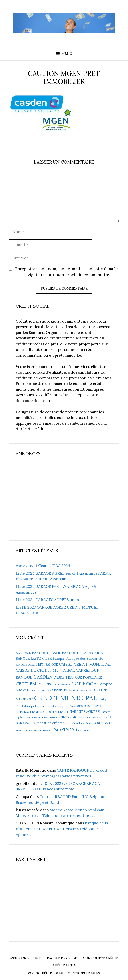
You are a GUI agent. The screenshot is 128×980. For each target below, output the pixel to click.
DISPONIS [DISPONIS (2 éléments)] (81, 706)
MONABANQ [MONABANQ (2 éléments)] (95, 717)
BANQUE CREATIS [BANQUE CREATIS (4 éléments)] (47, 653)
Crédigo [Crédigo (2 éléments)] (103, 699)
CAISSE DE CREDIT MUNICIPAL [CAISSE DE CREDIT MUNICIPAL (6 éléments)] (45, 670)
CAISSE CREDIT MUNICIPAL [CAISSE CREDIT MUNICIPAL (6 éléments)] (85, 664)
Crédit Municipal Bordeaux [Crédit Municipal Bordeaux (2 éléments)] (31, 706)
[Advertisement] (49, 499)
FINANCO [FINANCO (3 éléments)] (23, 712)
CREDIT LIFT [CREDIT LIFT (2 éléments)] (86, 691)
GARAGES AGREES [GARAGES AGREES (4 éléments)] (84, 712)
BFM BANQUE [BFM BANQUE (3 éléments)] (48, 665)
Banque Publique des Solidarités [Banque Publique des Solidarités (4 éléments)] (78, 658)
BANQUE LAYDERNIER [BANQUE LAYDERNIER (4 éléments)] (34, 658)
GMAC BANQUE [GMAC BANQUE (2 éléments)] (51, 717)
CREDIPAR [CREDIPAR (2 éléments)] (45, 691)
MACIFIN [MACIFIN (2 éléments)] (83, 717)
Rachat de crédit (63, 958)
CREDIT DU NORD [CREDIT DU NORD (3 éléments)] (65, 690)
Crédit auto (64, 965)
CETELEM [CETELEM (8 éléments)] (26, 684)
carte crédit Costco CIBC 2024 (43, 566)
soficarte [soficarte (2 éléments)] (48, 731)
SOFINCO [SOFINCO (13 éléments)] (66, 729)
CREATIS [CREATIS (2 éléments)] (34, 691)
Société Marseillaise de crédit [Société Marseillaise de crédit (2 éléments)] (79, 723)
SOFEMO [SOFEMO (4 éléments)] (104, 723)
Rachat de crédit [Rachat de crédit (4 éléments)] (49, 723)
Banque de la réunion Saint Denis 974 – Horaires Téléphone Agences (62, 829)
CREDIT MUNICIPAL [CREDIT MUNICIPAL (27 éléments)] (66, 698)
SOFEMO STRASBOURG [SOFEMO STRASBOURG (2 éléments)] (29, 731)
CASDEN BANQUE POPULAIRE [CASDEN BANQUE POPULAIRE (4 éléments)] (78, 677)
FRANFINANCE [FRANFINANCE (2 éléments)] (60, 712)
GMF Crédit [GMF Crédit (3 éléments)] (69, 717)
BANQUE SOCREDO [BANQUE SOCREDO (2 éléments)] (26, 665)
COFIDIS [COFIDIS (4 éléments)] (44, 684)
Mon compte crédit (100, 958)
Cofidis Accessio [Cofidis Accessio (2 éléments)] (61, 685)
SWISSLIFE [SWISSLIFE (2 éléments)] (84, 731)
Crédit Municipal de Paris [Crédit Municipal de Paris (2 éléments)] (61, 706)
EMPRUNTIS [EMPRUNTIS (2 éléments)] (94, 706)
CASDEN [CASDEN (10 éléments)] (43, 677)
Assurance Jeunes (26, 958)
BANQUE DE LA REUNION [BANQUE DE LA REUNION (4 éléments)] (83, 653)
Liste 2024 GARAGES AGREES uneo (47, 600)
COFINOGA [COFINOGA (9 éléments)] (84, 684)
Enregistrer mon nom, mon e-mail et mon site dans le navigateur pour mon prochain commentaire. (66, 272)
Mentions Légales (84, 973)
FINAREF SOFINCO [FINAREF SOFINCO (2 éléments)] (41, 712)
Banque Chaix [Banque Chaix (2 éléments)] (23, 653)
